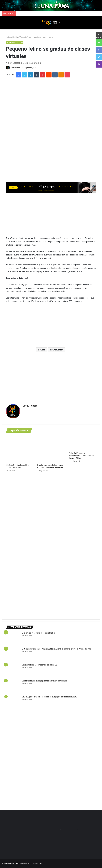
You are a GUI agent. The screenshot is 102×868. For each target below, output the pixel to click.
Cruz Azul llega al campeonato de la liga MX (40, 665)
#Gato (42, 350)
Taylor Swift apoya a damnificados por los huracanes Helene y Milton (82, 456)
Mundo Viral (11, 42)
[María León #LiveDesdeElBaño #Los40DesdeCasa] (20, 449)
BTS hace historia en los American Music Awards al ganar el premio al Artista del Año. (57, 649)
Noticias (16, 37)
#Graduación (57, 350)
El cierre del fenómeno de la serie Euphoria (39, 633)
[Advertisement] (51, 215)
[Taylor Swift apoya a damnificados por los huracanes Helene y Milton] (82, 443)
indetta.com (38, 863)
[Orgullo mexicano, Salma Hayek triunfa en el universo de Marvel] (51, 449)
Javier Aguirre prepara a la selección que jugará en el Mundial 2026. (50, 697)
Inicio (8, 37)
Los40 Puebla (15, 68)
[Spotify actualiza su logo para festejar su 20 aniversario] (13, 687)
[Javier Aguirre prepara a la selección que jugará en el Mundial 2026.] (13, 703)
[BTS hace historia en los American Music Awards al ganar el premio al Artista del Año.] (13, 655)
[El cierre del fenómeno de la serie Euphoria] (13, 639)
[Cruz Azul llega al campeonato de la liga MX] (13, 671)
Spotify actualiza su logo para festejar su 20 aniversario (45, 681)
